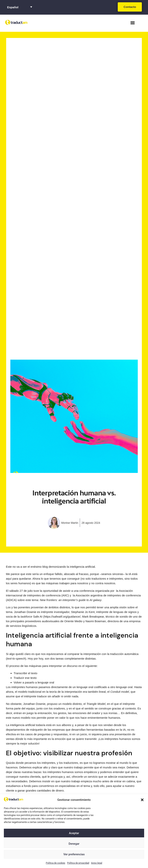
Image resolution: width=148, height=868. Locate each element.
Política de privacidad (78, 863)
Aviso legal (97, 863)
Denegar (74, 844)
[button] (142, 800)
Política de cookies (56, 863)
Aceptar (74, 833)
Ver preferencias (74, 854)
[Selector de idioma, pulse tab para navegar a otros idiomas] (20, 7)
